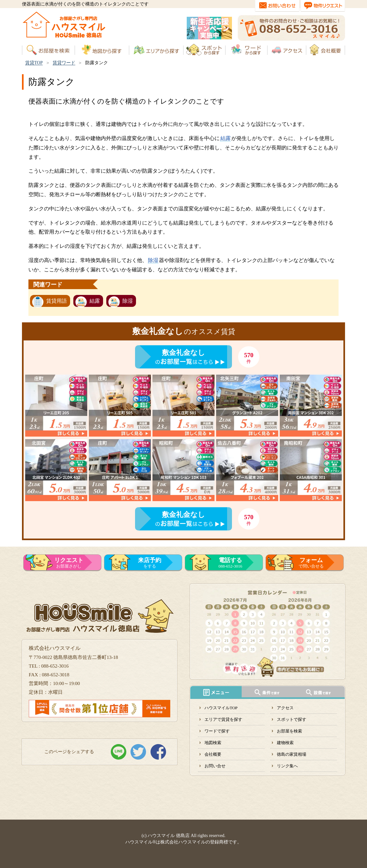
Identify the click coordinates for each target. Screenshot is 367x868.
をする (150, 563)
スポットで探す (292, 719)
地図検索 (213, 743)
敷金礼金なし (183, 353)
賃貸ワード (64, 63)
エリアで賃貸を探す (223, 719)
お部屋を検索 (289, 731)
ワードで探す (217, 731)
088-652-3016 (230, 563)
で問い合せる (311, 563)
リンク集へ (287, 766)
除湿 (153, 260)
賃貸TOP (34, 63)
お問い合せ (215, 766)
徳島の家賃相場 (292, 754)
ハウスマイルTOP (221, 708)
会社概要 (213, 754)
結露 (225, 138)
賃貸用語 (57, 301)
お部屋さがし (69, 563)
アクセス (285, 708)
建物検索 (285, 743)
